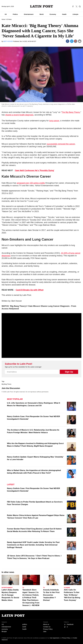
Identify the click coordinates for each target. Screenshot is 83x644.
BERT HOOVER (8, 41)
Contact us (47, 627)
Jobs (45, 631)
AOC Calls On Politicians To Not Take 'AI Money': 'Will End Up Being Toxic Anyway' (72, 595)
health (24, 629)
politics (25, 624)
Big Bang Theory (6, 384)
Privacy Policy (48, 629)
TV (23, 588)
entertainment (6, 627)
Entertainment (29, 14)
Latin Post (42, 6)
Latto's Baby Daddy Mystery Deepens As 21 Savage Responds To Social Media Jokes (10, 595)
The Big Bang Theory (71, 112)
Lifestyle (75, 14)
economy (5, 629)
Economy (53, 14)
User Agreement (55, 638)
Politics (15, 14)
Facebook (70, 624)
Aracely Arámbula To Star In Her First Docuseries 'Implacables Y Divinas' (51, 595)
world (24, 627)
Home (3, 19)
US (6, 14)
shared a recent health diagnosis (19, 115)
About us (46, 624)
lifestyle (4, 631)
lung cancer (54, 121)
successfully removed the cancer (61, 144)
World (42, 14)
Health (64, 14)
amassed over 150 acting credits (31, 183)
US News (9, 19)
